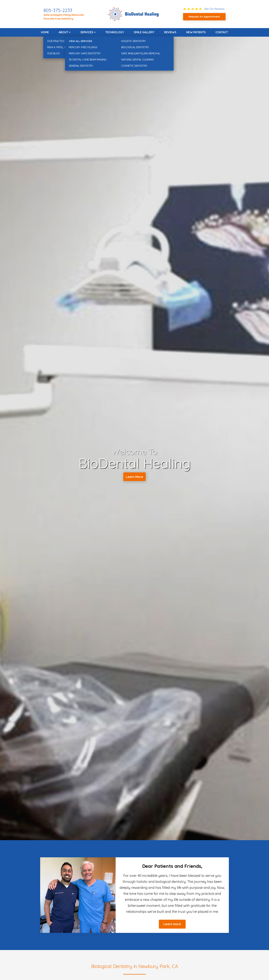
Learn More (135, 477)
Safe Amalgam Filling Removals (64, 15)
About (63, 32)
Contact (222, 32)
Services (87, 32)
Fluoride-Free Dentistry (58, 19)
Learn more (172, 924)
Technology (115, 32)
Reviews (170, 32)
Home (45, 32)
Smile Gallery (144, 32)
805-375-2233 (58, 10)
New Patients (196, 32)
